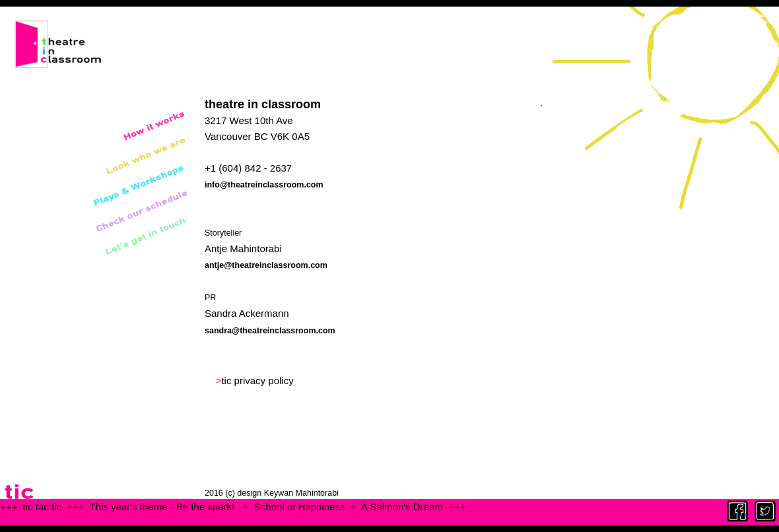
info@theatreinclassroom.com (264, 185)
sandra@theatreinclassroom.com (270, 331)
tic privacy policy (257, 381)
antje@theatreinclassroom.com (266, 265)
